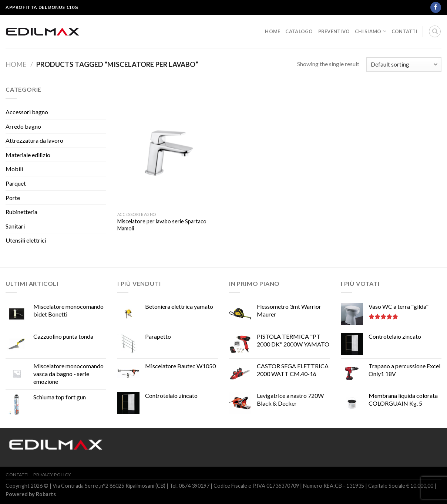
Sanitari (15, 226)
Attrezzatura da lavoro (34, 140)
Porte (13, 198)
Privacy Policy (52, 475)
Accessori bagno (27, 112)
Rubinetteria (21, 212)
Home (273, 31)
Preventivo (334, 31)
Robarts (46, 494)
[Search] (435, 31)
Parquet (16, 183)
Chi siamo (371, 31)
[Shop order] (404, 65)
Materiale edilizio (28, 155)
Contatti (404, 31)
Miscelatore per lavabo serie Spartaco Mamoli (162, 225)
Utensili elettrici (26, 240)
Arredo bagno (23, 126)
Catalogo (299, 31)
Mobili (14, 169)
